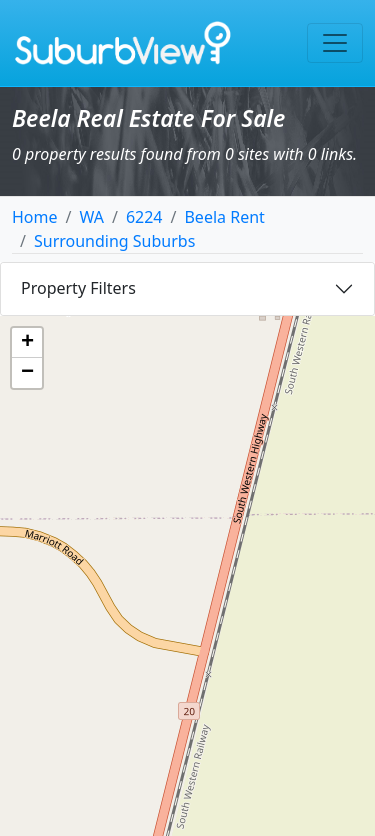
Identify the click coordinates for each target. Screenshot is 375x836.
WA (91, 217)
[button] (27, 343)
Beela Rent (224, 217)
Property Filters (78, 288)
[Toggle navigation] (335, 43)
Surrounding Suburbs (114, 241)
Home (35, 217)
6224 (144, 217)
